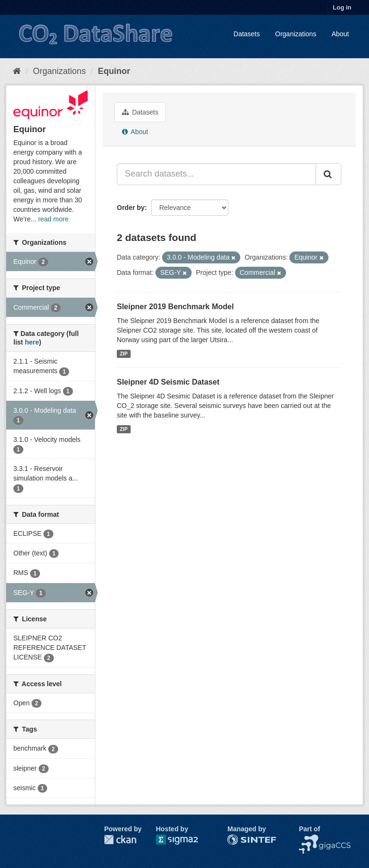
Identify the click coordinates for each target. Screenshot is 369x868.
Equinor (114, 71)
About (340, 34)
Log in (342, 7)
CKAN (120, 840)
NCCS (308, 839)
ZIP (123, 354)
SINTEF (239, 839)
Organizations (296, 34)
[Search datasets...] (216, 174)
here (32, 342)
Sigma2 (184, 840)
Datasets (247, 34)
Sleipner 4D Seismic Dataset (168, 382)
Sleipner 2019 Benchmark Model (175, 307)
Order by (131, 208)
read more (53, 219)
